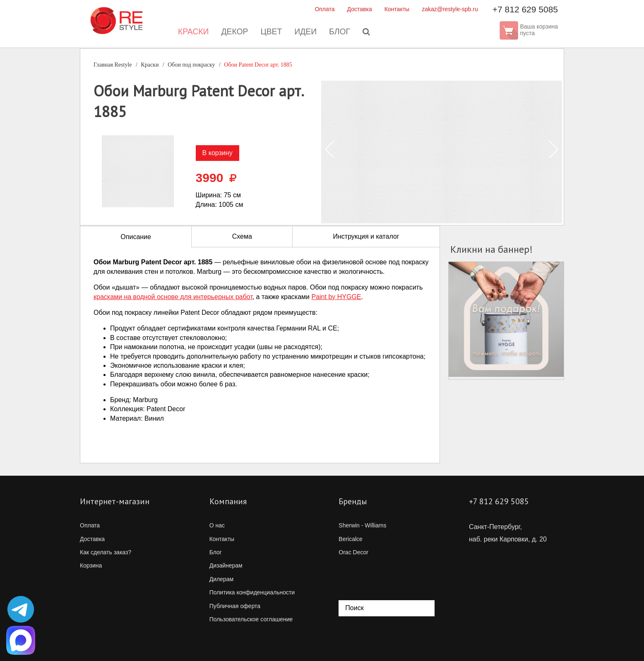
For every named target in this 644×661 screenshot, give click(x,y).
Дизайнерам (226, 565)
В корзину (217, 153)
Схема (242, 236)
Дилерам (221, 579)
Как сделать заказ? (106, 552)
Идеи (305, 33)
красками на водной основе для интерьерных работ (173, 297)
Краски (191, 33)
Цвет (271, 33)
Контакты (397, 9)
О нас (217, 525)
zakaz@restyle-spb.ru (450, 9)
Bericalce (351, 539)
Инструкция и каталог (366, 236)
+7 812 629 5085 (525, 9)
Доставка (360, 9)
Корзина (91, 565)
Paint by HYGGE (336, 297)
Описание (136, 237)
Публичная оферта (235, 606)
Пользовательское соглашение (251, 619)
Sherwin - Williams (362, 525)
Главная (113, 65)
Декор (233, 33)
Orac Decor (353, 552)
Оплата (324, 9)
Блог (340, 33)
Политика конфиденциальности (252, 592)
